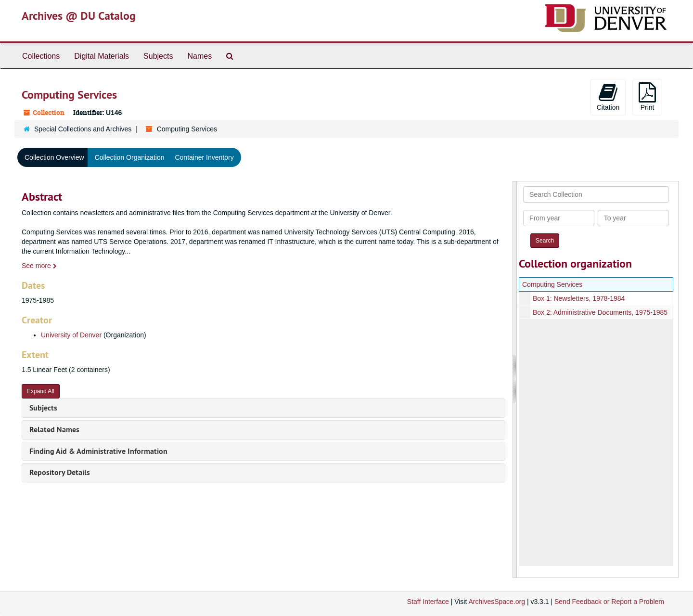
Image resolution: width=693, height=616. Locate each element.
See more (39, 266)
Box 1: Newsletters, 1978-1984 (579, 298)
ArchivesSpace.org (497, 602)
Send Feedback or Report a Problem (609, 602)
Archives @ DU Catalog (79, 16)
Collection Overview (54, 157)
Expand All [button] (41, 391)
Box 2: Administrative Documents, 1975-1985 (600, 312)
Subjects (158, 56)
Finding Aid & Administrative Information (98, 451)
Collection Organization (130, 157)
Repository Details (60, 472)
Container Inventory (204, 157)
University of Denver (71, 335)
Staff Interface (428, 602)
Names (199, 56)
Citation (608, 97)
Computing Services (552, 284)
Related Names (54, 430)
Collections (41, 56)
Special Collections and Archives (83, 129)
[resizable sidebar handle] (515, 379)
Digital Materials (102, 56)
